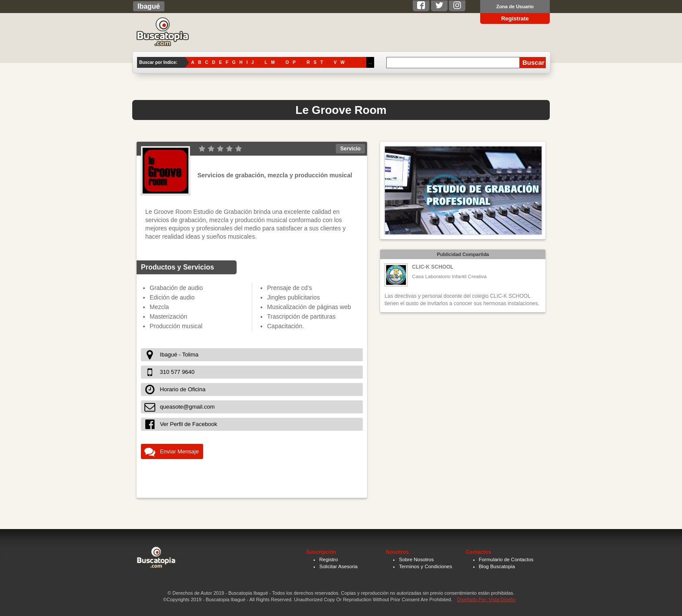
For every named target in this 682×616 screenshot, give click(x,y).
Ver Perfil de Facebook (189, 424)
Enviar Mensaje (180, 451)
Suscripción (321, 552)
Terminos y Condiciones (425, 566)
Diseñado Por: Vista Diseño (486, 599)
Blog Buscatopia (497, 566)
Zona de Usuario (515, 7)
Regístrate (515, 18)
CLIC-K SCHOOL (433, 267)
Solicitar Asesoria (338, 566)
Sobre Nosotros (416, 559)
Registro (329, 559)
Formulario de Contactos (506, 559)
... (370, 62)
